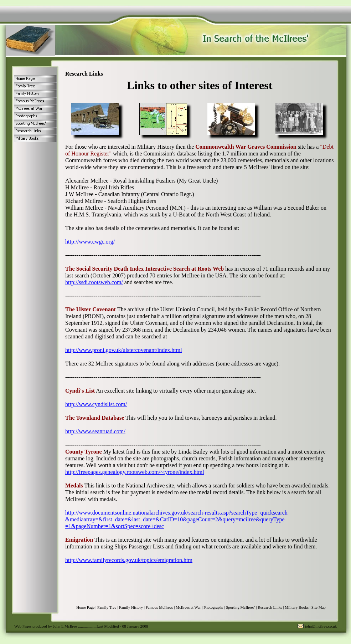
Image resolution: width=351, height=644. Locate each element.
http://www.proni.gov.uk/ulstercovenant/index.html (124, 350)
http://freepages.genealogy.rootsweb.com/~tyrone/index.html (135, 472)
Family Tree (107, 607)
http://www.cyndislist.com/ (96, 404)
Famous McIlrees (159, 607)
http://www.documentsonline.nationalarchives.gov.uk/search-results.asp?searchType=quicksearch (176, 513)
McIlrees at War (188, 607)
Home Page (85, 607)
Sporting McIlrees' (241, 607)
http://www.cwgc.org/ (90, 242)
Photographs (213, 607)
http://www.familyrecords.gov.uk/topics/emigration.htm (129, 560)
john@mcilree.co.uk (321, 626)
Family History (131, 607)
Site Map (319, 607)
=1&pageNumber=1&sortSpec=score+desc (115, 526)
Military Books (297, 607)
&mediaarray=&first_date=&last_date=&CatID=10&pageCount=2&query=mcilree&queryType (175, 519)
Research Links (270, 607)
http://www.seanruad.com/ (95, 431)
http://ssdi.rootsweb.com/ (94, 282)
